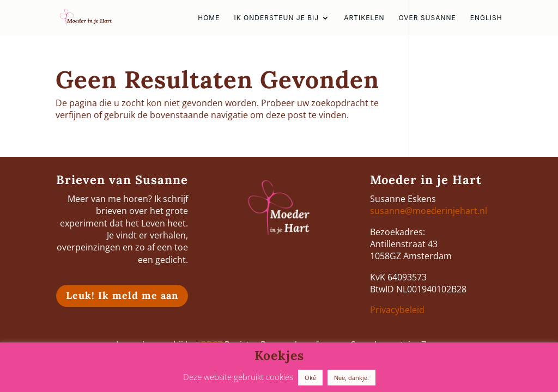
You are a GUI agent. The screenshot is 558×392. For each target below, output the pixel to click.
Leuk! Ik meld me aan (122, 295)
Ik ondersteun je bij (276, 18)
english (486, 18)
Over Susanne (427, 18)
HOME (209, 18)
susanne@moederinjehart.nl (429, 211)
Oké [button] (310, 378)
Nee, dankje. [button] (351, 378)
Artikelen (364, 18)
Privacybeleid (397, 310)
